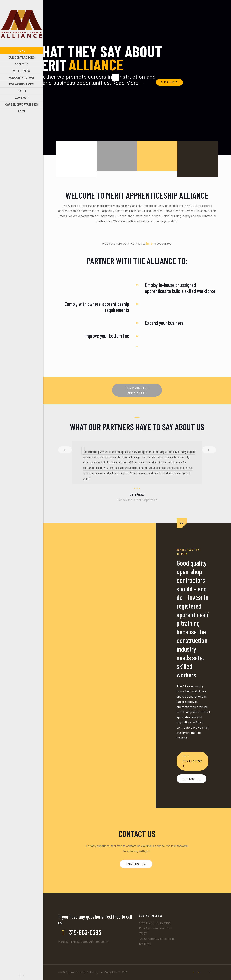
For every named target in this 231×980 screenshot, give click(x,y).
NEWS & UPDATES (71, 194)
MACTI (108, 191)
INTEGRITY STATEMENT (194, 194)
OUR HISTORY (155, 191)
